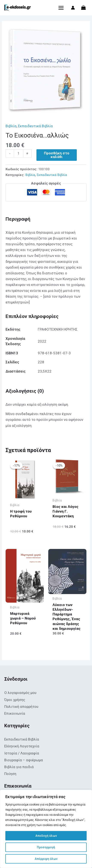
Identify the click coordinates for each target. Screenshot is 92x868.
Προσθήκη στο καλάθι (57, 155)
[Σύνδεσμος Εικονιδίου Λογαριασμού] (73, 8)
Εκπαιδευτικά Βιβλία (35, 126)
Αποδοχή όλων (46, 836)
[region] (46, 829)
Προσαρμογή (46, 847)
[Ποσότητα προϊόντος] (19, 153)
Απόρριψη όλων (46, 859)
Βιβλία (11, 126)
